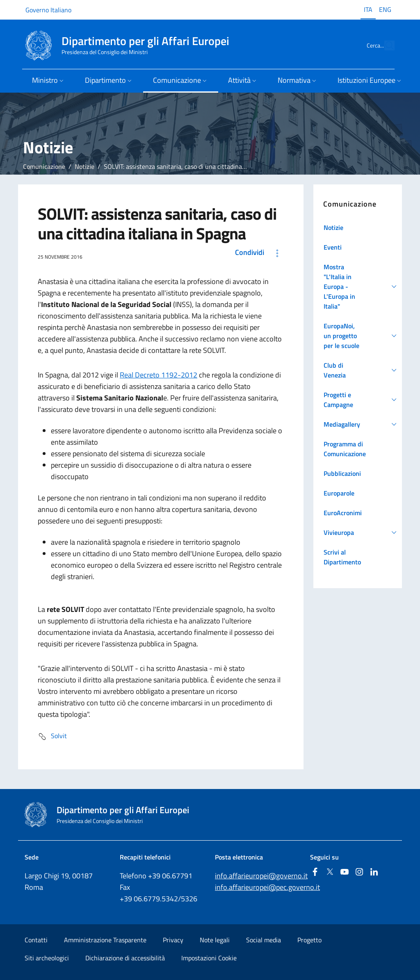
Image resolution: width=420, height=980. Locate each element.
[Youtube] (345, 872)
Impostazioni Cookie (209, 958)
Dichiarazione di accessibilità (125, 958)
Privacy (173, 940)
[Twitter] (330, 872)
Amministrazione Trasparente (105, 940)
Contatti (36, 940)
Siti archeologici (47, 958)
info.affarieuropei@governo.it (261, 876)
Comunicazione (44, 166)
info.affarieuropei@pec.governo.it (267, 887)
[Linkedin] (374, 872)
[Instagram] (359, 872)
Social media (264, 940)
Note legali (215, 940)
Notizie (84, 166)
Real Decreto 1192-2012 (159, 375)
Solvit (52, 737)
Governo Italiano (48, 10)
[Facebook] (315, 872)
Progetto (309, 940)
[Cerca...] (385, 45)
